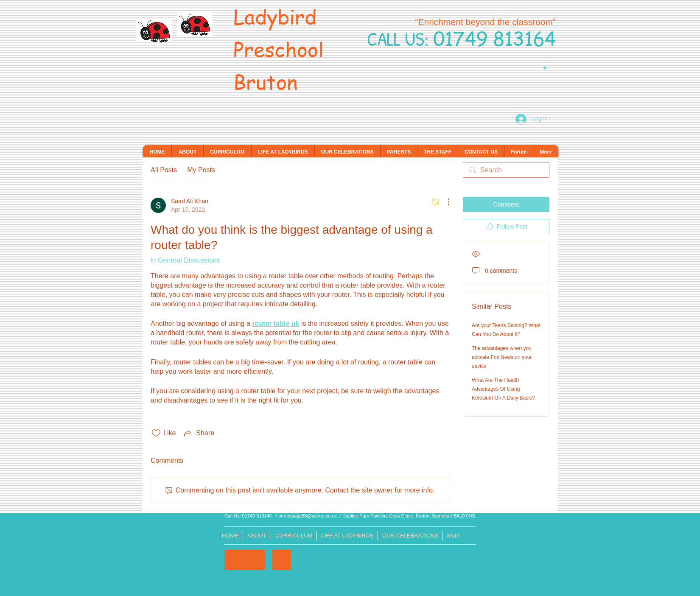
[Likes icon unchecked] (156, 433)
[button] (545, 67)
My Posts (201, 170)
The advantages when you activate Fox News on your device (502, 357)
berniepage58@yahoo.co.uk (308, 516)
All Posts (164, 170)
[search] (506, 170)
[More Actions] (444, 202)
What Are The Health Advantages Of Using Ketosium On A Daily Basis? (503, 389)
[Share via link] (198, 433)
